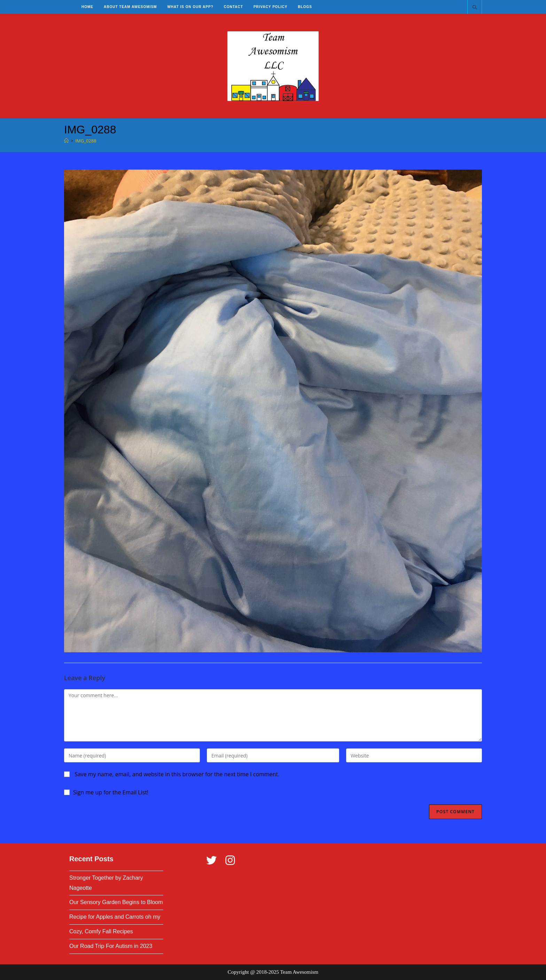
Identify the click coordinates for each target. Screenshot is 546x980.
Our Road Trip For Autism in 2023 (111, 946)
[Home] (66, 141)
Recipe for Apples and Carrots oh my (115, 917)
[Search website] (475, 8)
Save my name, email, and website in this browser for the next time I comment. (177, 774)
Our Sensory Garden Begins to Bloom (116, 902)
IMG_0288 (86, 141)
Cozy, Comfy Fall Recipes (101, 931)
